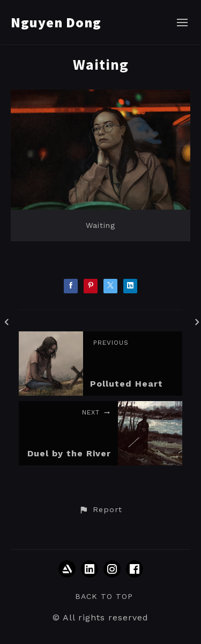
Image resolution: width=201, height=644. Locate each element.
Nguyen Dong (56, 22)
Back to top (104, 596)
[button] (100, 510)
